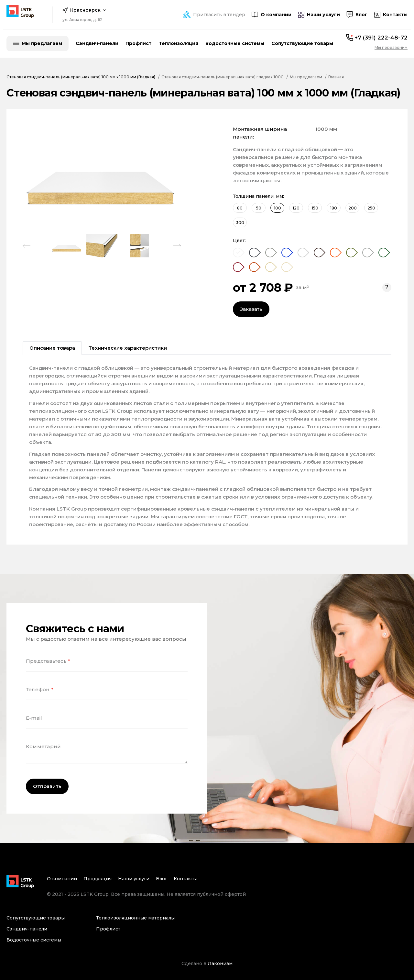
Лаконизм (220, 963)
